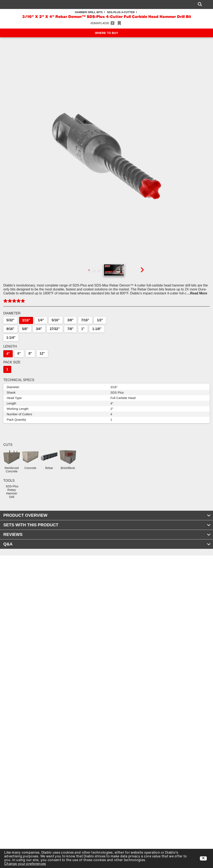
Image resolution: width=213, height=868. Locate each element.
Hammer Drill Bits (89, 12)
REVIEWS (107, 534)
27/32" (55, 329)
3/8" (71, 320)
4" (8, 354)
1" (83, 329)
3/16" (26, 320)
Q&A (107, 544)
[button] (106, 156)
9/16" (10, 329)
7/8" (71, 329)
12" (42, 353)
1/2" (100, 320)
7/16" (85, 320)
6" (19, 353)
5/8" (25, 329)
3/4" (39, 329)
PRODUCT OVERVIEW (107, 515)
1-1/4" (11, 338)
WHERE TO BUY (106, 33)
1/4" (41, 320)
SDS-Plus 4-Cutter (121, 12)
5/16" (56, 320)
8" (30, 353)
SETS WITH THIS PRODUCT (107, 525)
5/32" (10, 320)
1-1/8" (97, 329)
